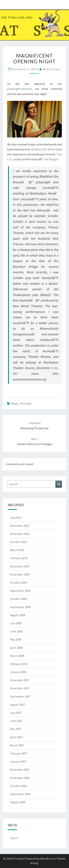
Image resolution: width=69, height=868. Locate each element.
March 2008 (17, 656)
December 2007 (20, 680)
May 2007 (16, 729)
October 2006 (18, 786)
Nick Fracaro (52, 69)
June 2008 (16, 631)
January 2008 (18, 672)
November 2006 (20, 778)
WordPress (47, 859)
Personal (26, 403)
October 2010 (18, 542)
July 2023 (16, 518)
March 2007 (17, 745)
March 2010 (17, 550)
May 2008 (16, 639)
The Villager (51, 159)
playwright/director (19, 89)
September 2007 (20, 696)
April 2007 (16, 737)
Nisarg (34, 863)
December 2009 (20, 566)
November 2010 (20, 534)
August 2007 (18, 705)
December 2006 (20, 770)
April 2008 (16, 648)
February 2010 (19, 558)
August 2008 (18, 615)
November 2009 (20, 574)
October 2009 (18, 583)
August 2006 (18, 802)
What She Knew (45, 149)
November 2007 (20, 688)
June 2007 (16, 721)
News (15, 403)
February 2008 (19, 664)
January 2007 (18, 761)
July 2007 (16, 713)
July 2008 (16, 623)
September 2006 (20, 794)
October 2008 (18, 599)
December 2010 (20, 526)
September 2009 (20, 591)
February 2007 (19, 753)
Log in (14, 838)
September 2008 (20, 607)
